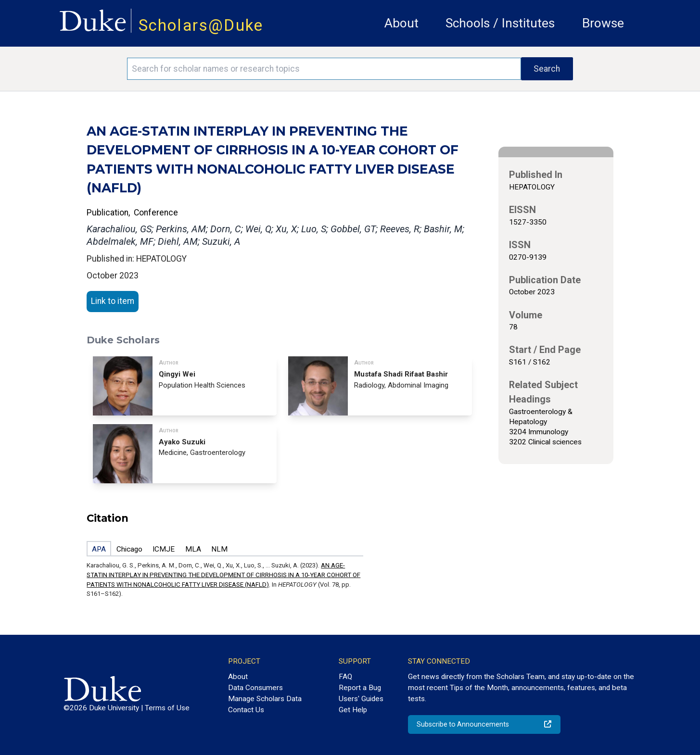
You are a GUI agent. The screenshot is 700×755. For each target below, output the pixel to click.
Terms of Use (167, 708)
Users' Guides (361, 699)
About (401, 23)
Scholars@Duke (201, 25)
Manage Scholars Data (265, 699)
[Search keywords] (324, 69)
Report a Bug (360, 688)
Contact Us (246, 710)
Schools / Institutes (500, 23)
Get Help (353, 710)
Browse (603, 23)
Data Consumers (255, 688)
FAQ (345, 677)
